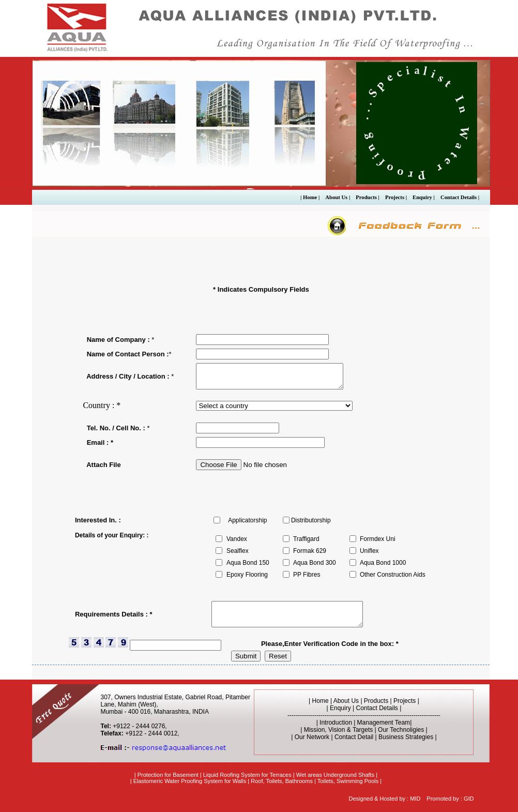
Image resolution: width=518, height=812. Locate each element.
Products (376, 701)
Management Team (384, 723)
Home (321, 701)
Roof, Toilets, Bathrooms (282, 781)
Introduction (336, 723)
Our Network (312, 737)
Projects (405, 701)
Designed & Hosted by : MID (385, 799)
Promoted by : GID (450, 799)
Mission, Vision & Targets (339, 730)
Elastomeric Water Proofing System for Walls (190, 781)
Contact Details (377, 708)
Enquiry (340, 708)
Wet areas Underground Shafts (335, 775)
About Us (347, 701)
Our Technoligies (401, 730)
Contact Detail (354, 737)
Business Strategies (406, 737)
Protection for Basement (168, 775)
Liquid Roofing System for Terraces (247, 775)
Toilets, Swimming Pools (348, 781)
